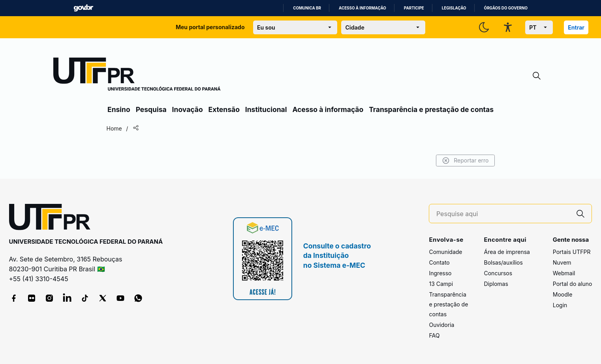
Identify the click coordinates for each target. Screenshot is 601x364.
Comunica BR (307, 8)
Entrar (576, 27)
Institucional (266, 109)
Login (560, 305)
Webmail (564, 273)
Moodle (563, 294)
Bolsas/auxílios (503, 262)
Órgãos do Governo (506, 8)
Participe (414, 8)
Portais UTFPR (572, 252)
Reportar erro (463, 161)
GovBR (83, 8)
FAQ (434, 335)
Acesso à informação (362, 8)
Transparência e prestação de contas (431, 109)
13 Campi (441, 284)
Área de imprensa (507, 252)
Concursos (498, 273)
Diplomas (496, 284)
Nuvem (562, 262)
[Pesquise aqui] (503, 214)
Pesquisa (151, 109)
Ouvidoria (441, 325)
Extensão (224, 109)
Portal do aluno (573, 284)
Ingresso (440, 273)
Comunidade (445, 252)
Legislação (454, 8)
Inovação (188, 109)
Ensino (119, 109)
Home (116, 128)
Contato (439, 262)
